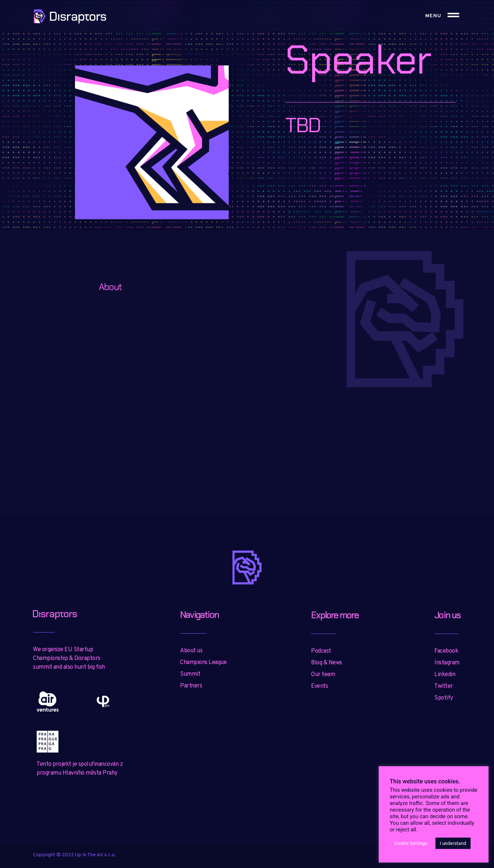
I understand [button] (453, 843)
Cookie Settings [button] (411, 843)
